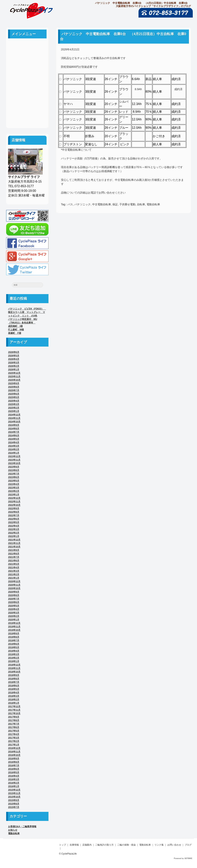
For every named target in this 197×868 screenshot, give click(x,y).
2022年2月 (14, 533)
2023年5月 (14, 481)
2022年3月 (14, 529)
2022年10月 (14, 505)
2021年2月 (14, 574)
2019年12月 (14, 623)
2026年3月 (14, 363)
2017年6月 (14, 727)
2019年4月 (14, 651)
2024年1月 (14, 453)
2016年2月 (14, 783)
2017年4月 (14, 734)
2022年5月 (14, 522)
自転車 (141, 204)
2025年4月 (14, 401)
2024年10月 (14, 422)
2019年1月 (14, 661)
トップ (63, 845)
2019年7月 (14, 640)
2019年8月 (14, 637)
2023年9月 (14, 467)
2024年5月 (14, 439)
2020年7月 (14, 599)
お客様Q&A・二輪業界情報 (22, 827)
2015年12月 (14, 790)
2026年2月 (14, 366)
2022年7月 (14, 515)
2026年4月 (14, 359)
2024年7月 (14, 432)
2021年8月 (14, 554)
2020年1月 (14, 620)
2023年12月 (14, 456)
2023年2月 (14, 491)
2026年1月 (14, 370)
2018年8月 (14, 679)
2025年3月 (14, 404)
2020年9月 (14, 592)
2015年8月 (14, 804)
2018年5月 (14, 689)
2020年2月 (14, 616)
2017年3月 (14, 738)
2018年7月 (14, 682)
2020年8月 (14, 595)
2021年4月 (14, 568)
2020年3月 (14, 613)
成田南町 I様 (15, 326)
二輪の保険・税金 (27, 81)
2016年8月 (14, 762)
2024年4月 (14, 442)
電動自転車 (153, 204)
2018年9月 (14, 675)
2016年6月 (14, 769)
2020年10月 (14, 588)
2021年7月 (14, 557)
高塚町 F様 (15, 333)
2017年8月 (14, 720)
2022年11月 (14, 502)
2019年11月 (14, 627)
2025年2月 (14, 408)
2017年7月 (14, 724)
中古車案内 (27, 55)
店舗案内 (27, 64)
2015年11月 (14, 793)
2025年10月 (14, 380)
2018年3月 (14, 696)
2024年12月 (14, 415)
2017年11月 (14, 710)
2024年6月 (14, 436)
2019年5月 (14, 647)
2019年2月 (14, 658)
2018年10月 (14, 672)
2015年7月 (14, 807)
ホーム (27, 47)
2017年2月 (14, 741)
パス (70, 204)
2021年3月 (14, 571)
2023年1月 (14, 495)
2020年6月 (14, 602)
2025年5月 (14, 397)
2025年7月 (14, 390)
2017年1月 (14, 745)
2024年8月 (14, 429)
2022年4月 (14, 526)
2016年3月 (14, 779)
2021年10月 (14, 547)
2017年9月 (14, 717)
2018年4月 (14, 693)
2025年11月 (14, 376)
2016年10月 (14, 755)
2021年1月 (14, 578)
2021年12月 (14, 540)
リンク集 (27, 99)
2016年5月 (14, 772)
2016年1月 (14, 786)
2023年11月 (14, 460)
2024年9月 (14, 425)
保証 (115, 204)
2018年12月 (14, 665)
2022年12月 (14, 498)
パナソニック (83, 204)
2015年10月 (14, 797)
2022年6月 (14, 519)
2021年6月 (14, 561)
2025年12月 (14, 373)
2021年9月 (14, 550)
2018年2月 (14, 700)
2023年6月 (14, 477)
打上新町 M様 (16, 330)
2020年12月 (14, 581)
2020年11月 (14, 585)
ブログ (27, 116)
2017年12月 (14, 706)
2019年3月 (14, 654)
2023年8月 (14, 470)
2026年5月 (14, 356)
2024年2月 (14, 449)
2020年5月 (14, 606)
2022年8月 (14, 512)
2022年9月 (14, 508)
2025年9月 (14, 383)
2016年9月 (14, 759)
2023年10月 (14, 463)
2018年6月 (14, 686)
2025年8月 (14, 387)
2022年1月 (14, 536)
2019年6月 (14, 644)
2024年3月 (14, 446)
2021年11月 (14, 543)
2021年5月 (14, 564)
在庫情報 (74, 845)
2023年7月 (14, 474)
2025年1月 (14, 411)
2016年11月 (14, 752)
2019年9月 (14, 634)
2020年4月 (14, 609)
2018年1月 (14, 703)
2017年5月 (14, 731)
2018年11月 (14, 668)
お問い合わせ (27, 107)
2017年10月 (14, 713)
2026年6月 (14, 352)
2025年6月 (14, 394)
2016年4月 (14, 776)
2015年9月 (14, 800)
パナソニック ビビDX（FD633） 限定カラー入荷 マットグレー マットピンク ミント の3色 (27, 312)
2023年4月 (14, 484)
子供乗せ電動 (127, 204)
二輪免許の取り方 (27, 73)
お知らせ (13, 830)
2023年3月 (14, 488)
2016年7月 (14, 766)
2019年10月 (14, 630)
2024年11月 (14, 418)
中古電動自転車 (102, 204)
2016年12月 (14, 748)
